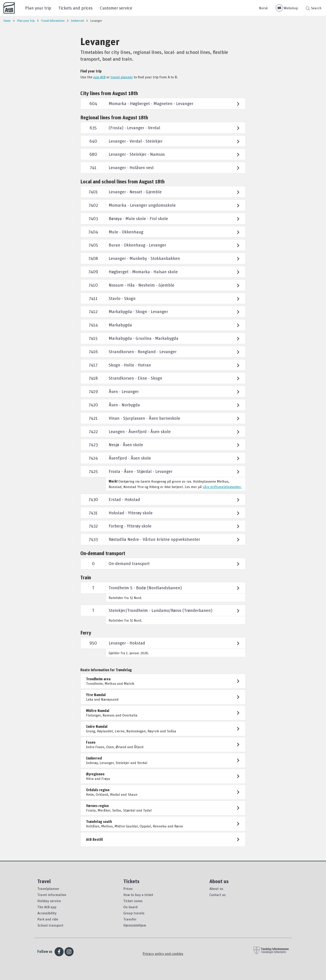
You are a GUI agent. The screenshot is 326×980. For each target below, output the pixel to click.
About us (216, 889)
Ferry (86, 633)
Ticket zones (133, 901)
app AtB (99, 77)
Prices (128, 889)
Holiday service (49, 901)
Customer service (116, 8)
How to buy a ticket (138, 895)
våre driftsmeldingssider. (222, 487)
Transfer (130, 919)
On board (131, 907)
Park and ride (48, 919)
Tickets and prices (76, 8)
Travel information (52, 895)
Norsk (263, 8)
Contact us (218, 895)
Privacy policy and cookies (163, 954)
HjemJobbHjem (135, 925)
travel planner (122, 77)
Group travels (134, 913)
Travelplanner (48, 889)
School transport (50, 925)
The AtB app (47, 907)
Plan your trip (38, 8)
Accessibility (47, 913)
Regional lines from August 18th (114, 117)
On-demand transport (103, 553)
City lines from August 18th (109, 93)
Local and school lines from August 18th (122, 181)
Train (86, 577)
